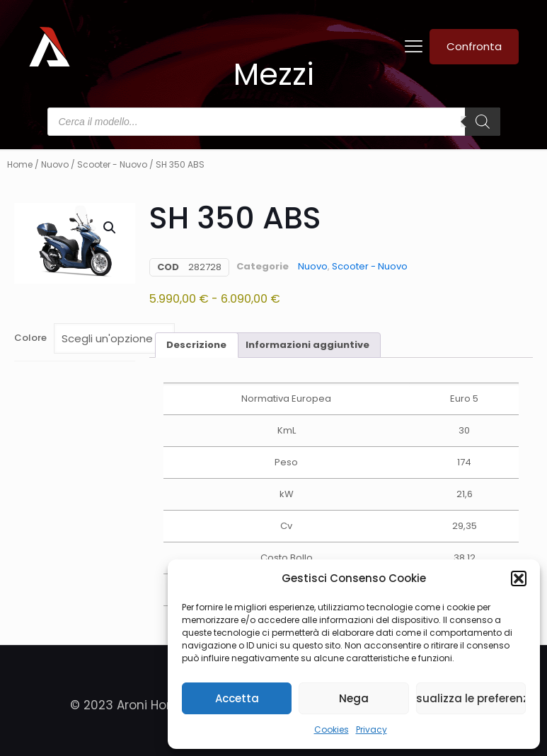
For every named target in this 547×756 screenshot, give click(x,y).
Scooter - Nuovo (112, 164)
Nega (354, 698)
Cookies (332, 729)
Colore (30, 338)
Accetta (237, 698)
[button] (519, 578)
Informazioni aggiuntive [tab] (307, 345)
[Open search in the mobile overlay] (274, 122)
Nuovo (55, 164)
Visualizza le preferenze (471, 698)
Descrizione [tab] (196, 345)
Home (20, 164)
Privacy (372, 729)
